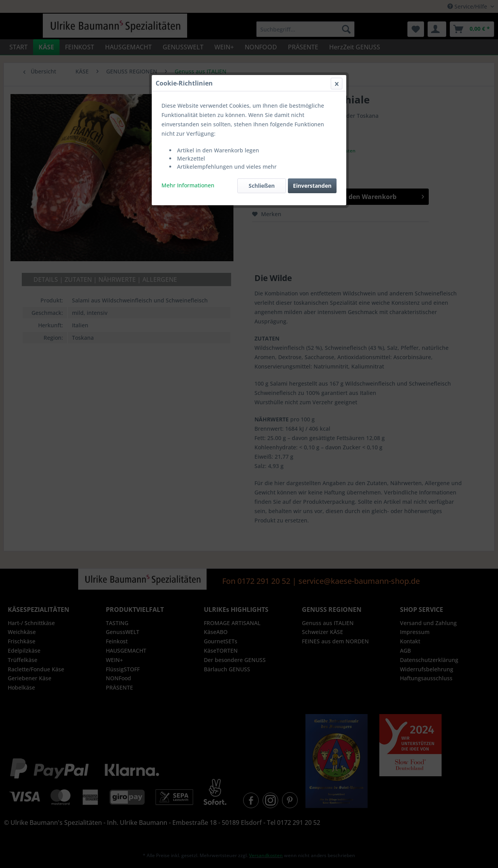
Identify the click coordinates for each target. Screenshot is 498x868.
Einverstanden (312, 186)
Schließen (262, 186)
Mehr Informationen (188, 185)
